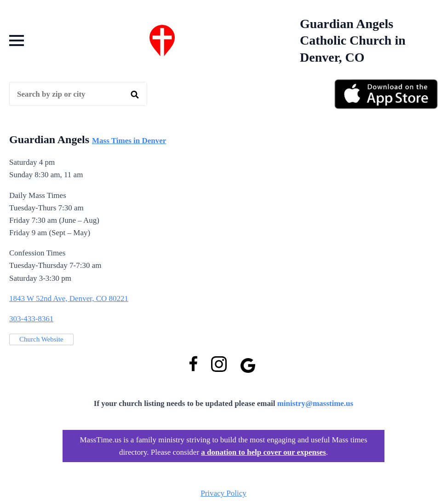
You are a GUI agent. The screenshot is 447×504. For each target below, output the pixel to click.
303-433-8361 (31, 319)
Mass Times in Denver (129, 141)
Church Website (41, 339)
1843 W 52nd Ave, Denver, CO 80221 (69, 298)
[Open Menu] (17, 41)
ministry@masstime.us (315, 403)
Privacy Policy (223, 493)
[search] (135, 94)
